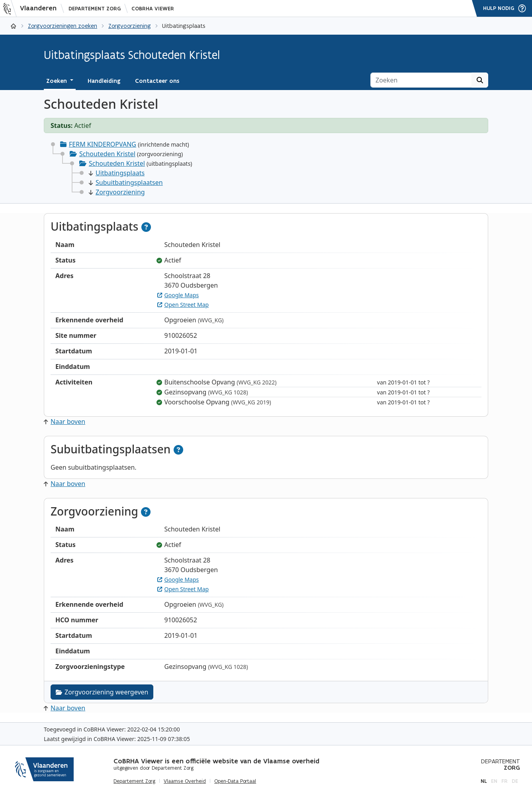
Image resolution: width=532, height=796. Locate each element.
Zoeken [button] (57, 81)
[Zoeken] (421, 80)
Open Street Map (183, 305)
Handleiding (104, 81)
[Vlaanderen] (32, 8)
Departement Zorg (95, 9)
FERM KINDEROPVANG (103, 144)
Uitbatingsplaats (117, 173)
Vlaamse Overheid (185, 781)
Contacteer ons (157, 81)
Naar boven (65, 422)
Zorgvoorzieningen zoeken (63, 26)
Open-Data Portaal (235, 781)
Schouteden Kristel (107, 154)
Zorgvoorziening (130, 26)
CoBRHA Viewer (153, 9)
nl (484, 781)
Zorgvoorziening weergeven (102, 692)
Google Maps (178, 295)
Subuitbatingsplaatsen (126, 182)
